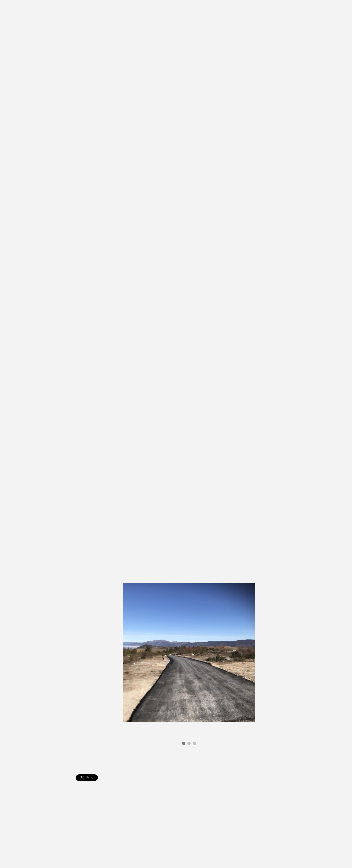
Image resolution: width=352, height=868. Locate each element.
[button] (184, 744)
